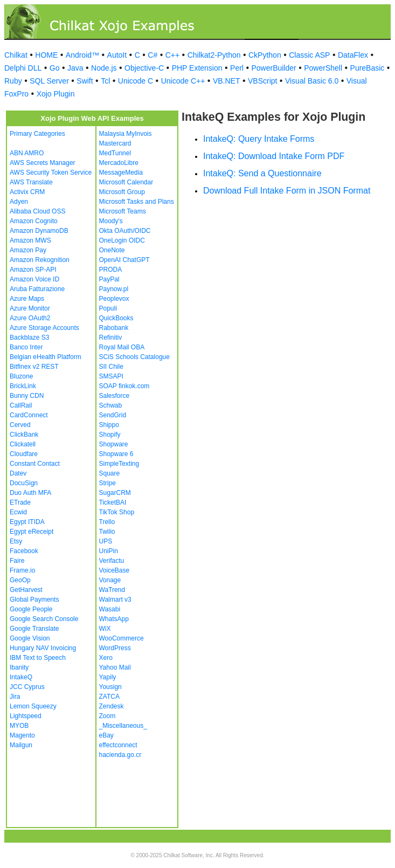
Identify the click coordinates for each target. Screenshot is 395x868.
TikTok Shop (117, 512)
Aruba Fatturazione (37, 289)
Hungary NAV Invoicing (43, 648)
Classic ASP (309, 55)
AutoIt (117, 55)
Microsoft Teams (123, 211)
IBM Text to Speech (38, 658)
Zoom (108, 716)
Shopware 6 (116, 454)
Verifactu (112, 561)
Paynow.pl (114, 289)
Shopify (110, 435)
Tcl (105, 81)
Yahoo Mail (115, 667)
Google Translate (34, 629)
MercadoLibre (119, 163)
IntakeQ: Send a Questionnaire (262, 173)
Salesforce (115, 396)
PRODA (111, 270)
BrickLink (23, 386)
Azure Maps (27, 299)
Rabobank (114, 328)
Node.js (104, 68)
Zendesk (112, 706)
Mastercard (115, 143)
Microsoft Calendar (126, 182)
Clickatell (23, 444)
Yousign (110, 687)
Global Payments (34, 600)
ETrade (20, 502)
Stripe (108, 483)
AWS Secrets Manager (43, 163)
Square (110, 473)
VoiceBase (115, 570)
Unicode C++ (183, 81)
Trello (107, 522)
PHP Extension (197, 68)
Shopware (114, 444)
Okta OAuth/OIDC (125, 231)
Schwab (111, 405)
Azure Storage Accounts (44, 328)
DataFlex (353, 55)
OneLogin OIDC (122, 240)
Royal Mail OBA (122, 347)
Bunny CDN (27, 396)
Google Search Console (44, 619)
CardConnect (29, 415)
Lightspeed (26, 716)
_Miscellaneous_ (123, 726)
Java (75, 68)
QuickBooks (116, 318)
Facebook (24, 551)
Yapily (108, 677)
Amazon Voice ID (34, 279)
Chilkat (16, 55)
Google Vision (30, 638)
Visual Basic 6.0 (312, 81)
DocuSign (24, 483)
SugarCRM (115, 493)
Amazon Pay (28, 250)
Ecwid (18, 512)
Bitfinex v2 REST (34, 367)
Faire (17, 561)
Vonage (110, 580)
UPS (106, 541)
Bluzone (21, 376)
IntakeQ (21, 677)
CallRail (21, 405)
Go (55, 68)
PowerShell (323, 68)
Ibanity (19, 667)
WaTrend (112, 590)
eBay (106, 735)
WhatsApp (114, 619)
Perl (237, 68)
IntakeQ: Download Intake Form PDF (274, 156)
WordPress (115, 648)
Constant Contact (35, 464)
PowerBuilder (273, 68)
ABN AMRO (27, 153)
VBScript (262, 81)
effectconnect (118, 745)
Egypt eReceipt (32, 532)
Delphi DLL (23, 68)
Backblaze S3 (29, 337)
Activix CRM (27, 192)
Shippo (109, 425)
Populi (108, 308)
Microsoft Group (122, 192)
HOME (46, 55)
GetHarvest (26, 590)
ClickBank (24, 435)
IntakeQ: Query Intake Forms (259, 139)
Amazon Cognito (34, 221)
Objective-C (144, 68)
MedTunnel (115, 153)
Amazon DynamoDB (39, 231)
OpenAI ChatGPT (124, 260)
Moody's (111, 221)
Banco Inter (26, 347)
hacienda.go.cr (120, 755)
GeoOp (20, 580)
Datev (18, 473)
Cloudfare (24, 454)
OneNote (112, 250)
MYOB (19, 726)
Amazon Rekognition (40, 260)
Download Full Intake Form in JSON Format (287, 191)
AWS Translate (31, 182)
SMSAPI (111, 376)
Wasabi (110, 609)
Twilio (107, 532)
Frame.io (22, 570)
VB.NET (227, 81)
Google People (31, 609)
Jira (15, 697)
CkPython (265, 55)
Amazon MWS (30, 240)
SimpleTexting (119, 464)
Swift (85, 81)
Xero (106, 658)
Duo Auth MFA (30, 493)
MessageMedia (121, 173)
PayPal (109, 279)
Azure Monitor (30, 308)
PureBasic (368, 68)
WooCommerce (122, 638)
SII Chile (111, 367)
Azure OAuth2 (30, 318)
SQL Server (49, 81)
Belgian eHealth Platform (46, 357)
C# (153, 55)
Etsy (16, 541)
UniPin (109, 551)
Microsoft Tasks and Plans (137, 202)
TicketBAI (113, 502)
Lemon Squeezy (33, 706)
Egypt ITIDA (27, 522)
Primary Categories (37, 134)
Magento (22, 735)
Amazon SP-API (33, 270)
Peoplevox (114, 299)
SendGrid (113, 415)
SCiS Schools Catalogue (134, 357)
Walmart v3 (115, 600)
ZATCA (109, 697)
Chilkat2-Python (214, 55)
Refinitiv (111, 337)
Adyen (19, 202)
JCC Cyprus (27, 687)
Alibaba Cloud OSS (37, 211)
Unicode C (136, 81)
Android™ (82, 55)
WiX (105, 629)
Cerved (20, 425)
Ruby (13, 81)
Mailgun (21, 745)
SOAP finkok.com (124, 386)
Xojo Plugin (56, 94)
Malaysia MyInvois (126, 134)
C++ (172, 55)
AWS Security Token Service (51, 173)
